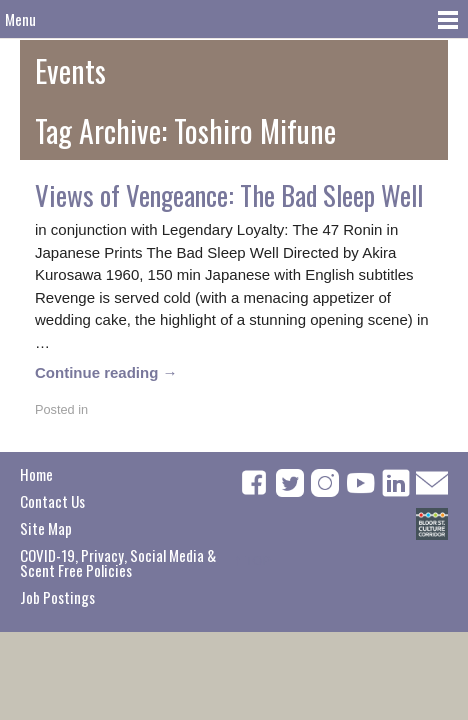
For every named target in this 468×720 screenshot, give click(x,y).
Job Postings (57, 597)
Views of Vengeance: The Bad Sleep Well (229, 195)
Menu (20, 19)
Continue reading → (106, 372)
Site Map (46, 528)
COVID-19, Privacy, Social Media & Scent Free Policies (118, 562)
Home (36, 474)
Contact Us (52, 501)
